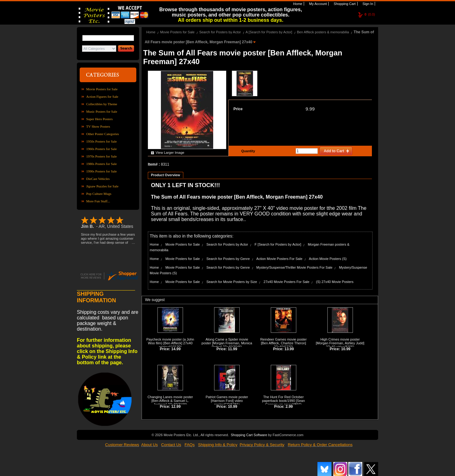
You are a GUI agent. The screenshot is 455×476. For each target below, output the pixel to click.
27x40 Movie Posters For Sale (286, 282)
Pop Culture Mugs (99, 194)
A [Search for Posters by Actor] (269, 32)
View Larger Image (170, 153)
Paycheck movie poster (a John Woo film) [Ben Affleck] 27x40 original (170, 343)
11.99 (232, 349)
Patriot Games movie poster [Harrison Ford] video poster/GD (227, 401)
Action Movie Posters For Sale (279, 259)
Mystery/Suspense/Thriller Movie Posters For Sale (295, 267)
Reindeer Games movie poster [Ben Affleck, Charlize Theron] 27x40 (283, 343)
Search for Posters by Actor (220, 32)
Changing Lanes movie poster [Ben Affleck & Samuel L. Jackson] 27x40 (170, 401)
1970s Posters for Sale (101, 156)
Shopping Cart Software (249, 435)
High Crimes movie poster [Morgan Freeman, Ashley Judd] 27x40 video (340, 343)
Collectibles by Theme (102, 104)
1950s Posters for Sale (101, 141)
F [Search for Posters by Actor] (278, 244)
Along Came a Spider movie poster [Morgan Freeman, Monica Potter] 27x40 (227, 343)
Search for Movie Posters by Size (232, 282)
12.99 (176, 407)
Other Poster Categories (103, 134)
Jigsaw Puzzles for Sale (102, 186)
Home (297, 4)
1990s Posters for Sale (101, 171)
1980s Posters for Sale (101, 164)
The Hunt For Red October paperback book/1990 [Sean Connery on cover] (284, 401)
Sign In (367, 4)
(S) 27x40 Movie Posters (335, 282)
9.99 (310, 109)
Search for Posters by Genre (228, 259)
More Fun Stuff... (98, 201)
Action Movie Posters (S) (328, 259)
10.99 (346, 349)
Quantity (247, 151)
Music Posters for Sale (102, 111)
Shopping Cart (344, 4)
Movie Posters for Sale (102, 89)
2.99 (289, 407)
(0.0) (370, 14)
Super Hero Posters (99, 119)
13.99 (289, 349)
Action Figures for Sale (102, 97)
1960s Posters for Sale (101, 149)
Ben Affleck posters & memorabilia (323, 32)
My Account (317, 4)
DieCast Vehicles (98, 179)
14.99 (176, 349)
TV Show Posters (98, 126)
